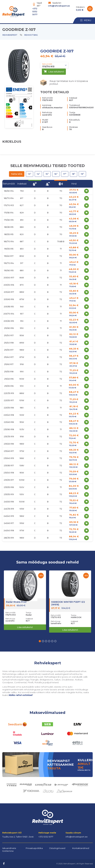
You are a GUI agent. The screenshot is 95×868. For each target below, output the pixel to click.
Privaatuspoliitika (34, 848)
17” (65, 174)
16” (56, 174)
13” (30, 174)
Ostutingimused (57, 848)
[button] (40, 641)
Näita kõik (17, 174)
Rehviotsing (31, 35)
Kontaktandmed (81, 848)
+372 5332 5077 (35, 12)
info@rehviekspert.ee (59, 6)
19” (82, 174)
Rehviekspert (10, 35)
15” (47, 174)
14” (38, 174)
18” (74, 174)
